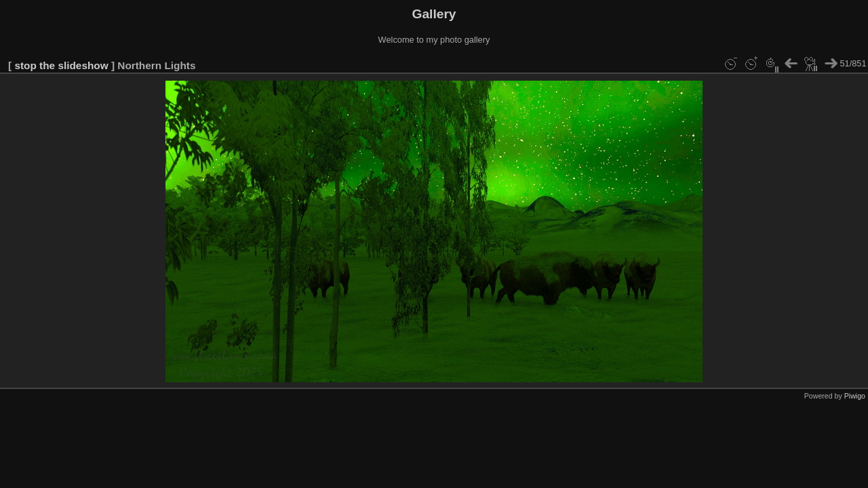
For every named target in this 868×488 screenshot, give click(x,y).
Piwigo (855, 396)
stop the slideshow (61, 65)
